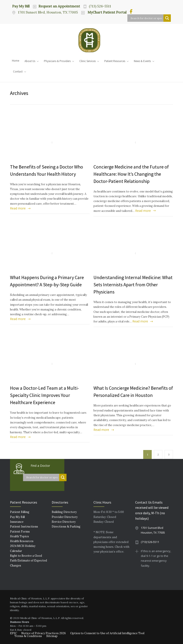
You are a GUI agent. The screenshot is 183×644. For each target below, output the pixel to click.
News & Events (142, 61)
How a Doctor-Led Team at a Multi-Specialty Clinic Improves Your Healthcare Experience (44, 395)
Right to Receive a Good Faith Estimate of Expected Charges (28, 561)
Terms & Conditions (28, 636)
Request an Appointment (59, 6)
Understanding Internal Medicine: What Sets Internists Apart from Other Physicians (133, 285)
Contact (18, 72)
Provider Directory (65, 517)
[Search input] (146, 18)
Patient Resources (115, 61)
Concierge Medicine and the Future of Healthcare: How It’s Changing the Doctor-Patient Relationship (131, 174)
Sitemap (52, 636)
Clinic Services (87, 61)
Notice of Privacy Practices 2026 (44, 633)
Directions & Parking (66, 527)
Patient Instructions (24, 527)
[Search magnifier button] (167, 18)
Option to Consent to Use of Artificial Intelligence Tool (107, 633)
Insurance (17, 522)
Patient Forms (20, 532)
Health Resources (22, 541)
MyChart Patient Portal (107, 12)
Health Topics (19, 536)
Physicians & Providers (57, 61)
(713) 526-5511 (100, 6)
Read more (18, 208)
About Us (30, 61)
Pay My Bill (21, 6)
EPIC (13, 633)
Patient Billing (20, 512)
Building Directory (64, 512)
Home (16, 61)
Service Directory (64, 522)
